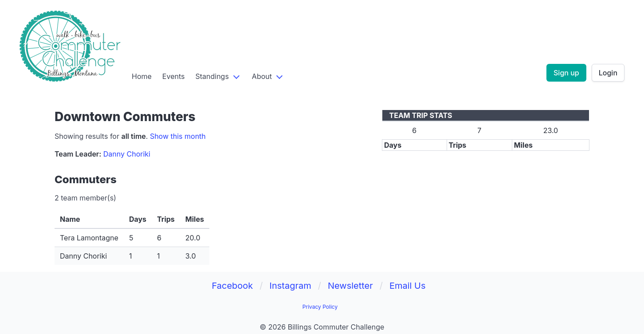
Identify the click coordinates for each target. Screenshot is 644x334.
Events (174, 76)
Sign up (566, 73)
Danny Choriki (127, 154)
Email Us (408, 286)
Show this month (178, 136)
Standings (212, 76)
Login (608, 73)
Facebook (232, 286)
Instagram (291, 286)
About (262, 76)
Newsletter (350, 286)
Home (142, 76)
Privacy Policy (320, 307)
